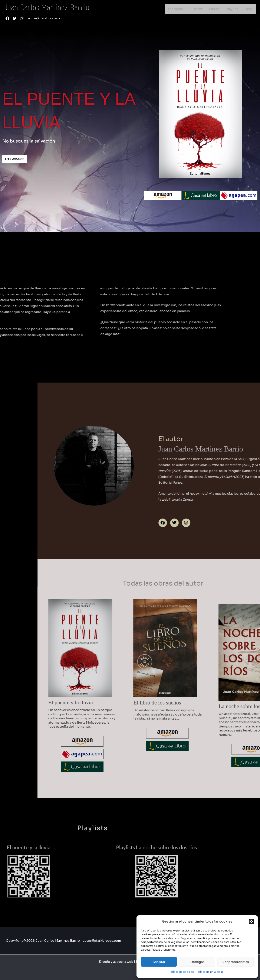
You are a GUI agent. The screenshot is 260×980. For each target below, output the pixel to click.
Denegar (197, 962)
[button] (251, 921)
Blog (249, 9)
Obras (214, 9)
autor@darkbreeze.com (47, 18)
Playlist (232, 9)
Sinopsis (175, 9)
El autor (196, 9)
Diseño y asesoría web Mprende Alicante (130, 962)
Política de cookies (181, 972)
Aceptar (159, 962)
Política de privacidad (210, 972)
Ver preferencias (236, 962)
